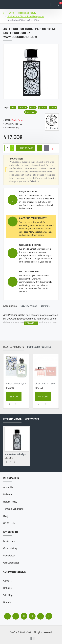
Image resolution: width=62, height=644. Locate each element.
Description (10, 306)
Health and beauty (27, 13)
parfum (43, 108)
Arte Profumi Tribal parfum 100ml (17, 454)
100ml (53, 108)
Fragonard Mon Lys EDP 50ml (17, 383)
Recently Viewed (12, 419)
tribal (33, 108)
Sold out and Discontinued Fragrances (26, 16)
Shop (11, 13)
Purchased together (39, 347)
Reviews (45, 306)
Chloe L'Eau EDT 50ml (45, 383)
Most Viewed (32, 419)
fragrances (30, 112)
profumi (23, 108)
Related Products (14, 347)
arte (13, 108)
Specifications (29, 306)
